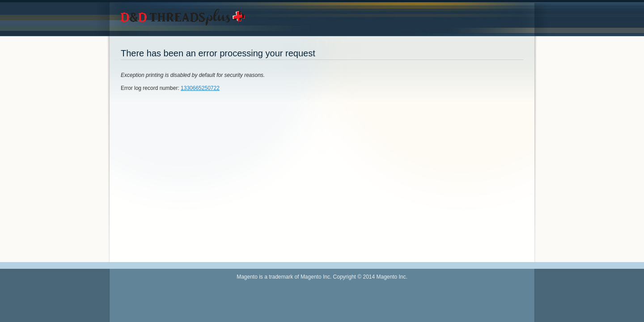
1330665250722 (200, 88)
